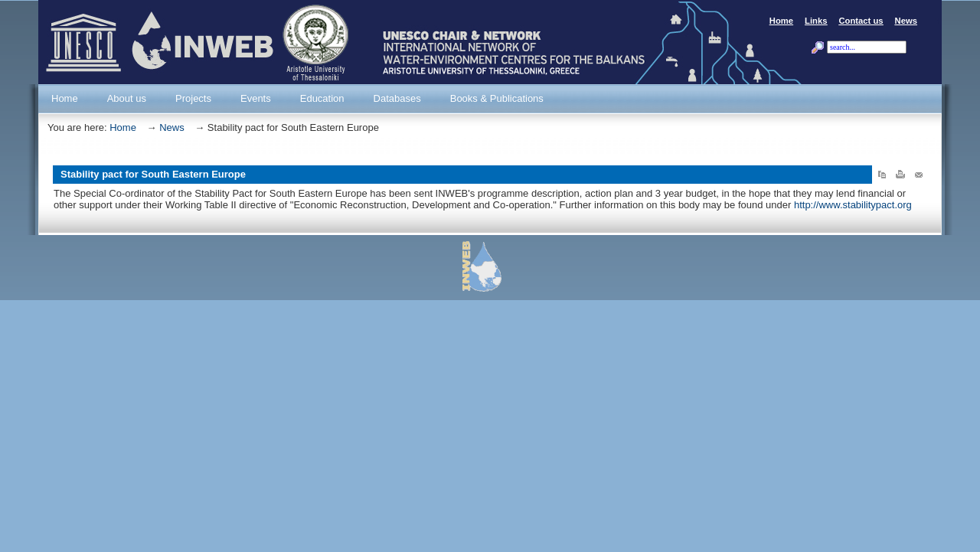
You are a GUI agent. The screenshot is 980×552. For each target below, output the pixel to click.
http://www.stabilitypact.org (853, 205)
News (172, 127)
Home (123, 127)
